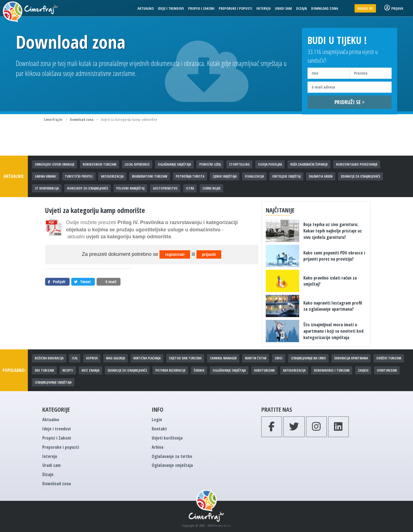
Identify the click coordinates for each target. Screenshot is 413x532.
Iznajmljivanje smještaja (53, 382)
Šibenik (199, 370)
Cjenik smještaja (225, 176)
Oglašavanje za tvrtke (172, 456)
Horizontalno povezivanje (357, 164)
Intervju (264, 8)
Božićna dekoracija (49, 358)
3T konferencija (47, 188)
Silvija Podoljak (270, 164)
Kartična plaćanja (147, 358)
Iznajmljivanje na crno (308, 358)
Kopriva (92, 358)
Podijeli (57, 282)
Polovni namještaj (130, 188)
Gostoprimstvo (165, 188)
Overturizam (387, 370)
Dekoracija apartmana (351, 358)
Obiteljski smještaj (286, 176)
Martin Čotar (256, 358)
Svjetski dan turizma (185, 358)
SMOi (279, 358)
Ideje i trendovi (171, 8)
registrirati (175, 254)
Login (157, 420)
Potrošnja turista (190, 176)
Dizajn (302, 8)
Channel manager (223, 358)
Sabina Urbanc (46, 176)
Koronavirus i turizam (332, 370)
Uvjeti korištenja (167, 438)
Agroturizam (264, 370)
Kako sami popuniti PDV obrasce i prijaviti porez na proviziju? (334, 256)
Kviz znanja (90, 370)
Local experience (137, 164)
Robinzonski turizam (99, 164)
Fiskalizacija (254, 176)
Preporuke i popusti (235, 8)
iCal (75, 358)
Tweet (82, 282)
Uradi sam (283, 8)
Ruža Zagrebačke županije (309, 164)
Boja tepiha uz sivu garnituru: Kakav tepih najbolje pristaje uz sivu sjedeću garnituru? (333, 231)
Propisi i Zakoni (201, 8)
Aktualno (146, 8)
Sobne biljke (211, 188)
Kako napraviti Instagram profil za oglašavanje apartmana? (333, 306)
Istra (190, 188)
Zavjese (363, 370)
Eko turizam (44, 370)
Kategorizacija (112, 176)
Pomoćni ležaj (210, 164)
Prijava (394, 8)
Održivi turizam (389, 358)
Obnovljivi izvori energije (55, 164)
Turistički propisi (79, 176)
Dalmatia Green (321, 176)
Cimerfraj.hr (53, 119)
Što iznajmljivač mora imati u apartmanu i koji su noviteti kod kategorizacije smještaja (333, 331)
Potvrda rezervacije (170, 370)
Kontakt (159, 429)
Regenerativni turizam (150, 176)
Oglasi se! (365, 8)
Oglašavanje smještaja (174, 164)
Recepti (68, 370)
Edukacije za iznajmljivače (361, 176)
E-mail (108, 282)
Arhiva (158, 447)
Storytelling (239, 164)
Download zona (325, 8)
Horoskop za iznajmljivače (88, 188)
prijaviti (209, 254)
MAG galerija (115, 358)
